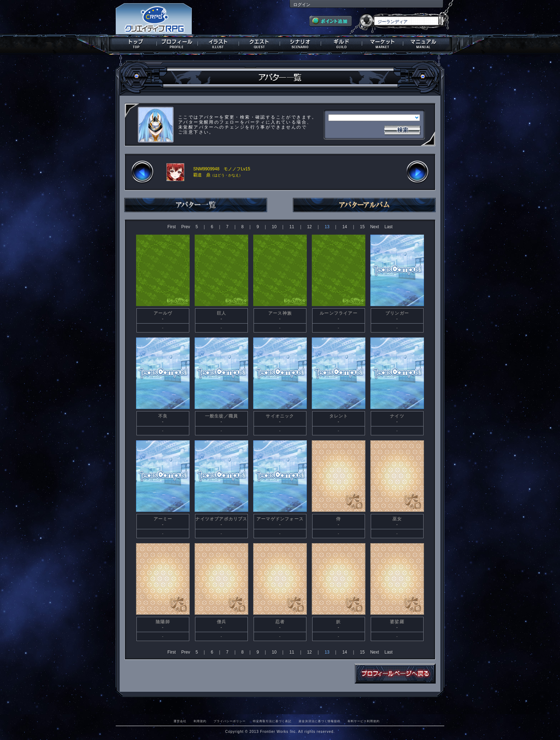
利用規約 (200, 721)
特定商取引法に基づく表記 (272, 721)
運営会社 (180, 721)
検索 (402, 129)
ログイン (302, 5)
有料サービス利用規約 (364, 721)
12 (309, 227)
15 (362, 227)
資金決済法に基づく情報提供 (319, 721)
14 (344, 227)
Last (388, 227)
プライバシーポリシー (230, 721)
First (172, 227)
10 (274, 227)
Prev (186, 227)
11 (292, 227)
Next (374, 227)
